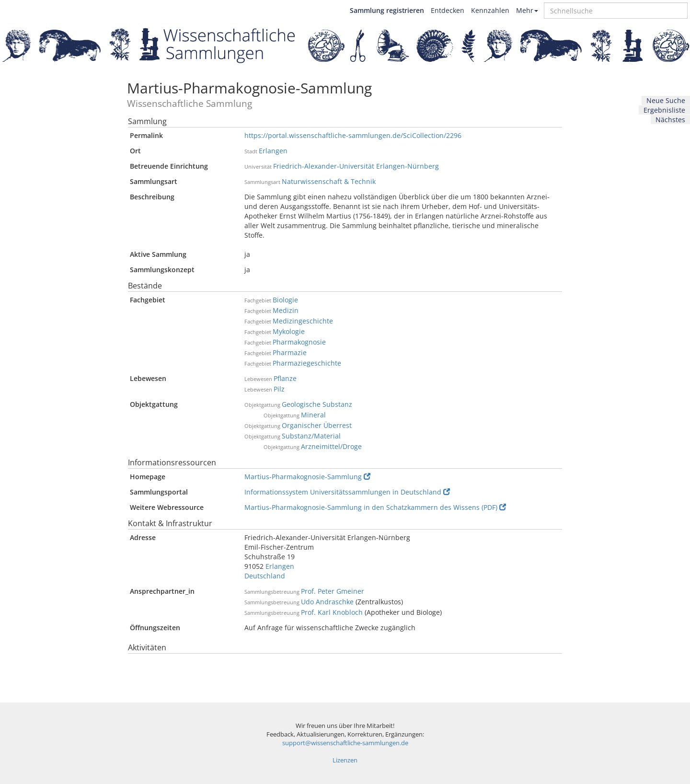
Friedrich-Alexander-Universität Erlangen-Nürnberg (356, 166)
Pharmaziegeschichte (307, 363)
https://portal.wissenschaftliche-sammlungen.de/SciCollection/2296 (353, 135)
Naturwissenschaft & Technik (329, 181)
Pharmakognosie (299, 342)
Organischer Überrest (317, 425)
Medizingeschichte (303, 321)
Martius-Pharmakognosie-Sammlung (307, 477)
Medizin (286, 310)
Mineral (313, 415)
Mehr (527, 10)
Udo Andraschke (327, 602)
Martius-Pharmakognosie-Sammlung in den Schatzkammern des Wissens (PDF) (375, 507)
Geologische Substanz (317, 404)
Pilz (279, 389)
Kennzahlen (490, 10)
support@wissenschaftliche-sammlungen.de (345, 743)
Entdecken (448, 10)
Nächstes (670, 120)
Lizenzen (345, 760)
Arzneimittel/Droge (331, 446)
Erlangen (273, 151)
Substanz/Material (311, 436)
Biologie (285, 300)
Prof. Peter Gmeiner (333, 591)
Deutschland (265, 576)
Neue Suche (666, 100)
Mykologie (289, 331)
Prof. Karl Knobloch (332, 612)
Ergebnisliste (664, 110)
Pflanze (285, 378)
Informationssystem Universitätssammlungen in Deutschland (347, 492)
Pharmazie (290, 352)
